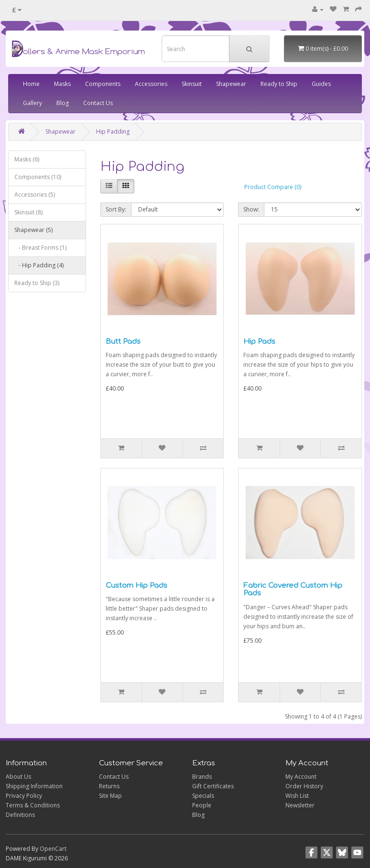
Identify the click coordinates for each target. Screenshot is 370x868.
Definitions (20, 815)
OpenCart (53, 849)
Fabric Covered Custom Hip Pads (293, 590)
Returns (109, 786)
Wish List (297, 796)
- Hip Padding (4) (39, 265)
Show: (251, 209)
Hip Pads (259, 342)
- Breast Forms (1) (40, 248)
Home (31, 84)
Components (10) (38, 177)
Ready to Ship (279, 84)
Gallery (33, 103)
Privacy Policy (24, 796)
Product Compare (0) (273, 187)
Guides (321, 84)
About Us (18, 777)
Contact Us (98, 103)
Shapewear (231, 84)
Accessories (151, 84)
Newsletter (300, 805)
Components (103, 84)
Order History (304, 786)
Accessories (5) (35, 195)
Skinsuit (192, 84)
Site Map (110, 796)
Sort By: (116, 209)
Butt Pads (123, 342)
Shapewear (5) (33, 230)
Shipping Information (34, 786)
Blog (63, 103)
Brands (202, 777)
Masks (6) (27, 159)
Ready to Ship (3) (37, 283)
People (202, 805)
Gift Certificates (213, 786)
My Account (301, 777)
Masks (62, 84)
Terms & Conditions (33, 805)
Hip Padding (113, 132)
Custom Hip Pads (136, 586)
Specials (203, 796)
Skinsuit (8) (28, 212)
